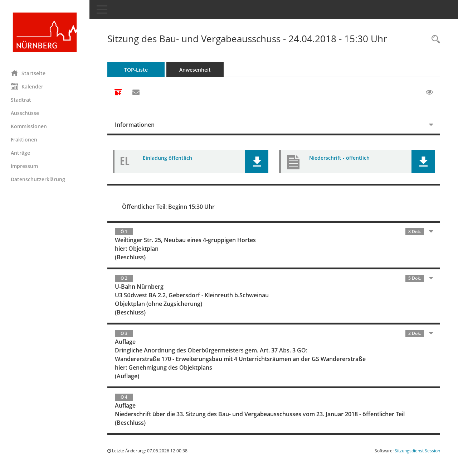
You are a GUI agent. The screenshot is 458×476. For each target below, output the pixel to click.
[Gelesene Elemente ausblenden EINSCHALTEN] (429, 92)
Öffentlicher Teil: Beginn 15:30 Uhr (168, 207)
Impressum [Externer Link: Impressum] (24, 166)
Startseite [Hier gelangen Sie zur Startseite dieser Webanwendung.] (28, 73)
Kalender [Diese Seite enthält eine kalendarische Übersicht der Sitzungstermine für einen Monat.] (27, 86)
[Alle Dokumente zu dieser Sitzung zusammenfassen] (118, 93)
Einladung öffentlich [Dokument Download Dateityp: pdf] (167, 158)
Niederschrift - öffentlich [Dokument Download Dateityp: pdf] (339, 158)
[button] (257, 161)
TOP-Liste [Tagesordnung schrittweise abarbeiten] (136, 70)
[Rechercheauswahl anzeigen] (434, 40)
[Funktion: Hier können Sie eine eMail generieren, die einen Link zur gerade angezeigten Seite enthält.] (136, 92)
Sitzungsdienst (417, 451)
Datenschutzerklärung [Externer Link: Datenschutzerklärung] (38, 179)
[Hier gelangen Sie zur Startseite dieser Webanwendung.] (45, 32)
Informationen (135, 125)
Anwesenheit (195, 70)
